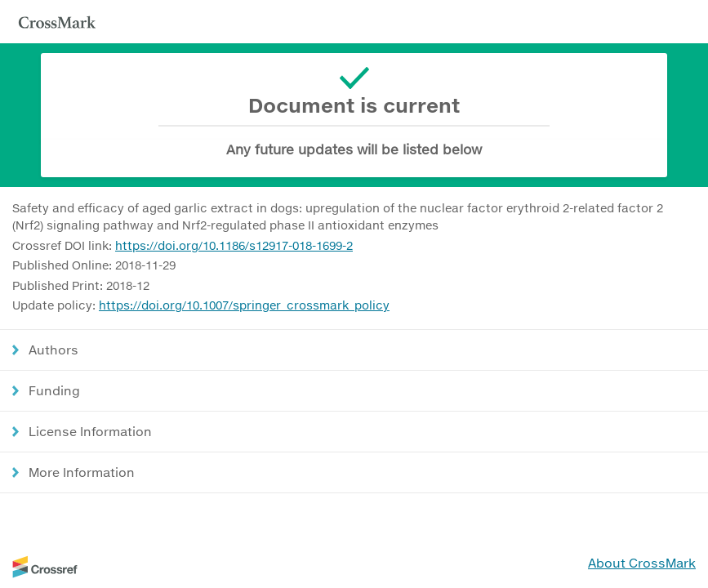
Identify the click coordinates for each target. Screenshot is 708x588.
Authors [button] (53, 350)
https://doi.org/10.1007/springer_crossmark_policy (244, 305)
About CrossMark (642, 563)
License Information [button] (90, 431)
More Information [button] (82, 472)
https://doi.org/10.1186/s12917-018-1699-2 (234, 245)
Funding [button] (54, 390)
